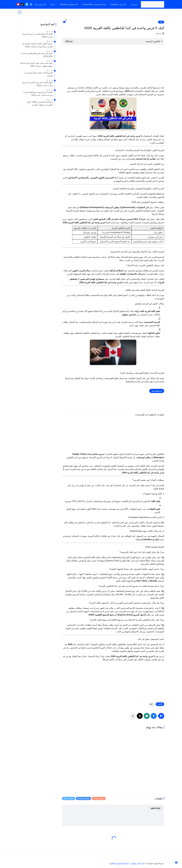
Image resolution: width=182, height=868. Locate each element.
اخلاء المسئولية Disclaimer (68, 4)
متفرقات (155, 12)
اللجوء (71, 12)
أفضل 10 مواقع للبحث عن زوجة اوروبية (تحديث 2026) (37, 35)
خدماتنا (52, 4)
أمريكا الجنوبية (87, 12)
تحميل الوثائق (18, 12)
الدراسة (133, 12)
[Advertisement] (113, 67)
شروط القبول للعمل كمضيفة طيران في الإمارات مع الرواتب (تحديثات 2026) (37, 45)
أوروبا (118, 12)
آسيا (162, 12)
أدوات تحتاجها (52, 12)
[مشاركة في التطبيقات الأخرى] (133, 716)
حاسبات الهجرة (35, 12)
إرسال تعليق (155, 808)
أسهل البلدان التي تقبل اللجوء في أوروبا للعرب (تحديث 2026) (37, 84)
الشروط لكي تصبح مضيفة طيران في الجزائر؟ (38, 74)
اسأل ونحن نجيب (40, 4)
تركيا (78, 12)
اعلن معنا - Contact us (118, 4)
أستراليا (125, 12)
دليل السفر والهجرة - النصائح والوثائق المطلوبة (127, 863)
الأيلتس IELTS (144, 12)
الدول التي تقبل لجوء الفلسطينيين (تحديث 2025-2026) (37, 55)
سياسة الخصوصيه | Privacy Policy (94, 4)
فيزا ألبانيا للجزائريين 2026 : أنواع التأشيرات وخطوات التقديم (40, 103)
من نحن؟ (134, 4)
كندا (103, 12)
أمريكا (97, 12)
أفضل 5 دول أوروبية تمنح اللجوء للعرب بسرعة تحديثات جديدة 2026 (38, 94)
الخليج (65, 12)
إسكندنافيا (110, 12)
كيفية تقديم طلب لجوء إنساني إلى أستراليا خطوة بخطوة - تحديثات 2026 (36, 65)
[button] (154, 716)
